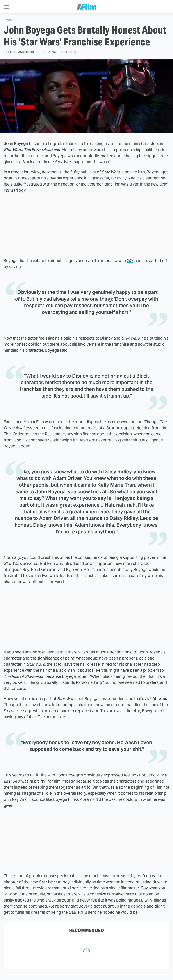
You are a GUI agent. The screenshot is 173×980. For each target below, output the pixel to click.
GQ (130, 261)
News (8, 20)
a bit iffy (38, 781)
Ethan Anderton (21, 52)
